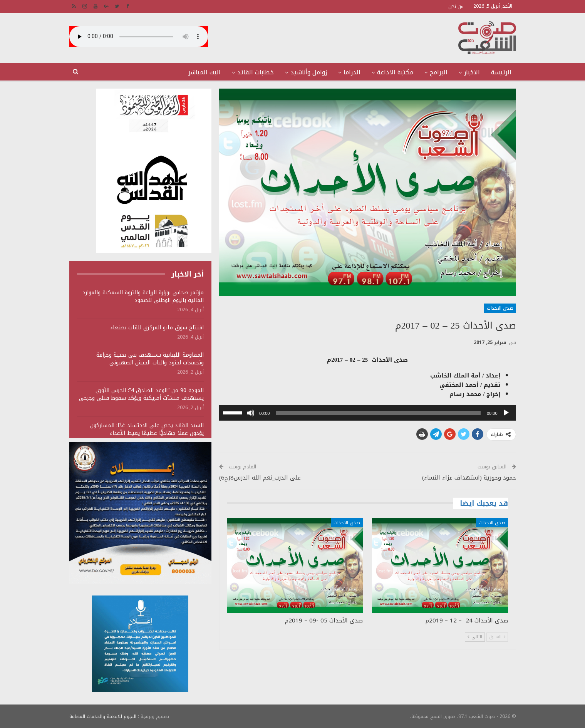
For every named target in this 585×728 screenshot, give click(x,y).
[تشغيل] (506, 413)
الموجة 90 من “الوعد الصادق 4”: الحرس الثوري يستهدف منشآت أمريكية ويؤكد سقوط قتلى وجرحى (141, 394)
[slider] (378, 413)
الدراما (352, 72)
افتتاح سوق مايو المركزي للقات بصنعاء (157, 328)
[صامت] (251, 413)
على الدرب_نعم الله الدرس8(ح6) (260, 478)
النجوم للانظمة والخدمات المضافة (103, 716)
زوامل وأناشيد (309, 72)
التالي (475, 637)
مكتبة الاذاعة (395, 72)
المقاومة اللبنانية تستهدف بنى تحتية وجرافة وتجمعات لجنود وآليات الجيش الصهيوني (150, 359)
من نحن (456, 6)
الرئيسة (501, 72)
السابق (497, 637)
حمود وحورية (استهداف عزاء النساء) (469, 478)
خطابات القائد (256, 72)
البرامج (439, 72)
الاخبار (472, 72)
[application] (368, 413)
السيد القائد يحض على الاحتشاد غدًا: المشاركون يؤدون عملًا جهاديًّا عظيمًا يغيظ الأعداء (147, 429)
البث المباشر (204, 72)
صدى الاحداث (500, 308)
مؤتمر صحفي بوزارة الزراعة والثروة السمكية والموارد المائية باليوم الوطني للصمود (143, 296)
